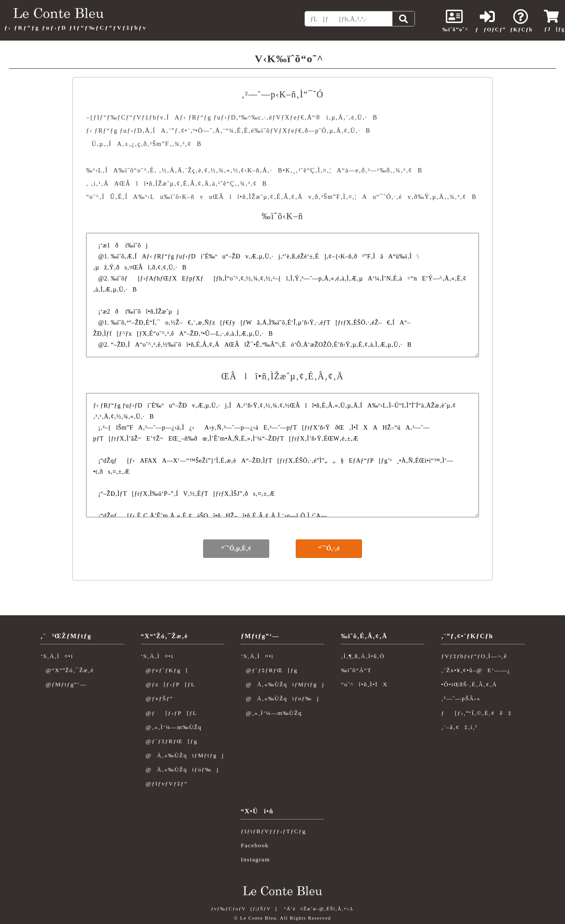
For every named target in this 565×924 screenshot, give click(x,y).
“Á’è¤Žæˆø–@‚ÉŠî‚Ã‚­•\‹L (319, 909)
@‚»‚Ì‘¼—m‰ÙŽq (171, 727)
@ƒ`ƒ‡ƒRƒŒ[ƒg (169, 741)
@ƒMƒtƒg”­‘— (64, 684)
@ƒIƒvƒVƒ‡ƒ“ (164, 784)
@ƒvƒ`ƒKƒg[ (165, 670)
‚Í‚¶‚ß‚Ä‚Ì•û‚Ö (363, 656)
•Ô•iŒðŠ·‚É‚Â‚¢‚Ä (469, 684)
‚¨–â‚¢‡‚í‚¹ (459, 727)
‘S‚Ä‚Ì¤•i (57, 656)
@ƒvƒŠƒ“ (157, 698)
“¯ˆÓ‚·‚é (329, 548)
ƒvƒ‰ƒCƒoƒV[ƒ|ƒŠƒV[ (244, 909)
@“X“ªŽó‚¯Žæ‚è (67, 670)
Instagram (256, 859)
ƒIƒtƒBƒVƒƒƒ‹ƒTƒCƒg (273, 831)
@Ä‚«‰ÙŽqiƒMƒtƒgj (183, 755)
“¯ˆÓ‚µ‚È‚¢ (236, 548)
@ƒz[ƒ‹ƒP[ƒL (168, 684)
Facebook (255, 845)
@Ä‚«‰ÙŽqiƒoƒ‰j (180, 769)
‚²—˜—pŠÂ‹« (461, 698)
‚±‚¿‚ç (132, 144)
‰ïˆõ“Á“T (356, 670)
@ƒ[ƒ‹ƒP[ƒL (169, 713)
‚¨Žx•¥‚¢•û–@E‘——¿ (476, 670)
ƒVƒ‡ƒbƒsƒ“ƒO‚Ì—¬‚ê (474, 656)
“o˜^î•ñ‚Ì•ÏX (364, 684)
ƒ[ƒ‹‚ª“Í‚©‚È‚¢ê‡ (476, 713)
